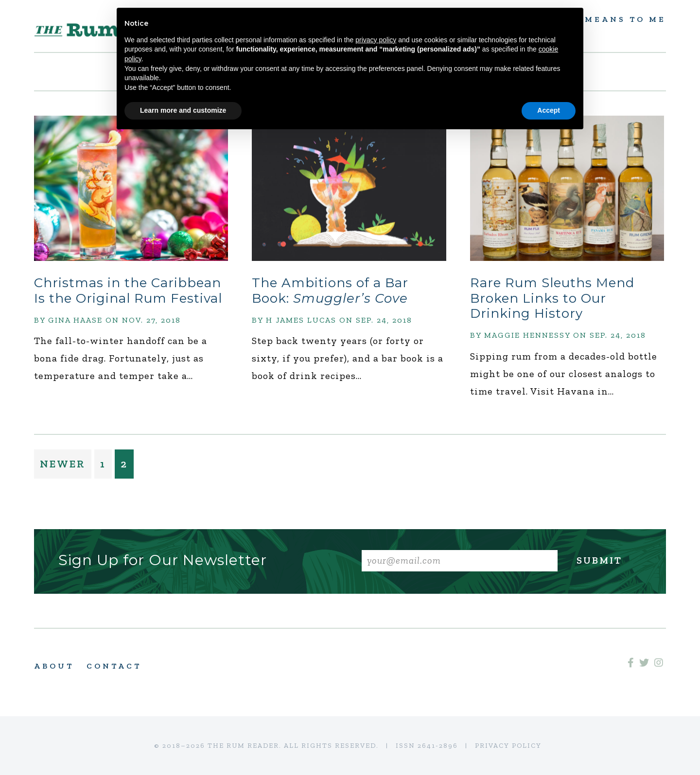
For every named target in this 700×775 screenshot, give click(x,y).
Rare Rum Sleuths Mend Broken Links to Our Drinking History (552, 298)
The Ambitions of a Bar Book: (330, 290)
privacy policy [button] (376, 40)
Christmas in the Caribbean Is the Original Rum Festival (128, 290)
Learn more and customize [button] (183, 110)
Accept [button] (549, 110)
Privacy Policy (508, 746)
